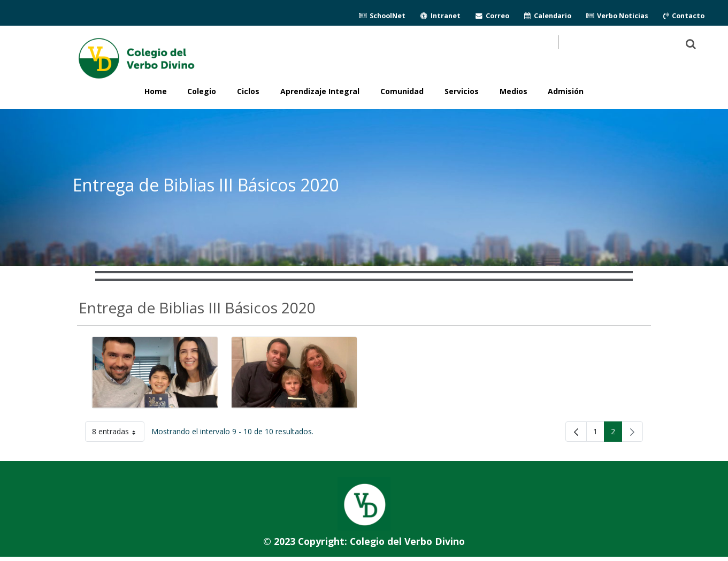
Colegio (202, 91)
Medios (514, 91)
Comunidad (402, 91)
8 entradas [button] (118, 433)
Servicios (462, 91)
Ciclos (248, 91)
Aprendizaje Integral (320, 91)
